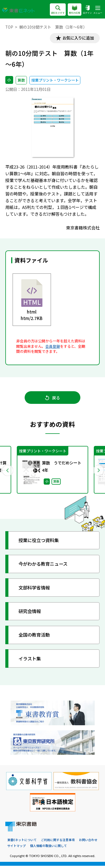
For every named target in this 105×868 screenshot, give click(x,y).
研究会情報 (31, 613)
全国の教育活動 (36, 637)
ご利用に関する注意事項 (58, 842)
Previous (8, 472)
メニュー (98, 10)
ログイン (87, 10)
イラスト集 (31, 661)
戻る (52, 399)
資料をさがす (58, 10)
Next (98, 472)
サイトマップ (17, 848)
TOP (9, 27)
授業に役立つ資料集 (40, 542)
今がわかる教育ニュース (45, 566)
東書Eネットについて (22, 842)
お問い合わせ (88, 842)
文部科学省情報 (36, 590)
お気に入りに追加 (77, 38)
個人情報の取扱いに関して (48, 848)
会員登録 (53, 346)
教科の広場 (74, 10)
